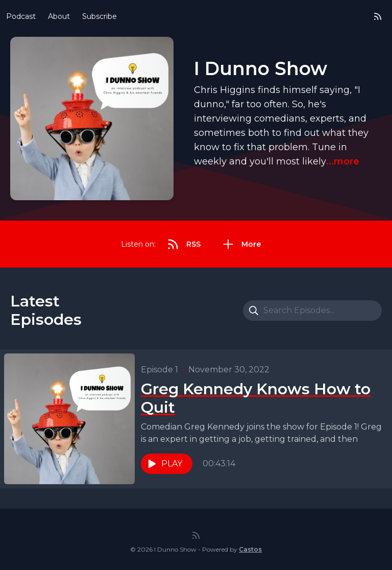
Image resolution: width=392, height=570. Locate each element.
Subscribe (100, 16)
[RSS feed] (378, 16)
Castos (250, 549)
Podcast (21, 16)
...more (343, 161)
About (59, 16)
